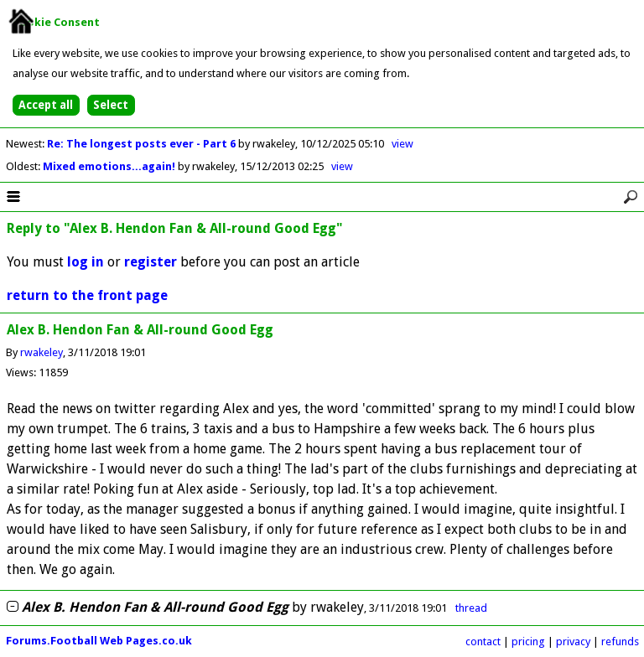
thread (471, 608)
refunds (620, 641)
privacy (573, 641)
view (402, 144)
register (151, 262)
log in (86, 262)
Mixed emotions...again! (110, 166)
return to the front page (87, 295)
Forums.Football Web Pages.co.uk (99, 641)
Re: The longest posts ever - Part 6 (143, 144)
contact (483, 641)
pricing (528, 641)
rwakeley (42, 352)
